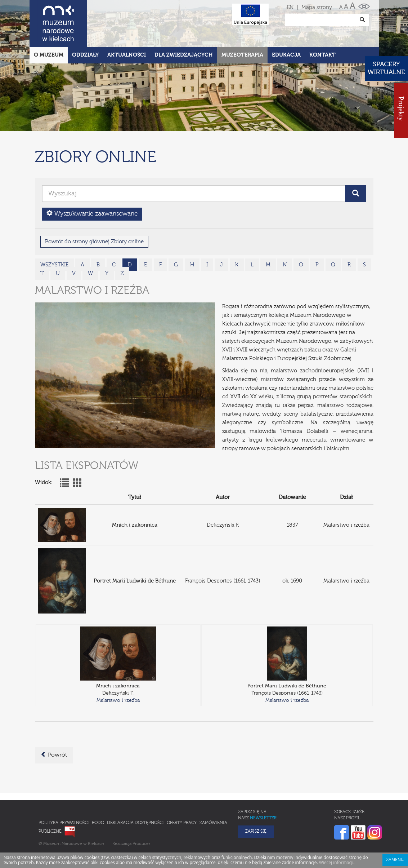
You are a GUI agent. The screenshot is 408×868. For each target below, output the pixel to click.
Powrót (54, 723)
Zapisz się (256, 800)
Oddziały (85, 23)
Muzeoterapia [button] (242, 23)
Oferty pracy (182, 791)
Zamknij (395, 828)
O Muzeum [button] (49, 23)
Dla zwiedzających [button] (184, 23)
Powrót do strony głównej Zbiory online (94, 210)
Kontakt (322, 23)
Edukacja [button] (286, 23)
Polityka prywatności (64, 791)
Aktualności (127, 23)
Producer (141, 812)
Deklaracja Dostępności (135, 791)
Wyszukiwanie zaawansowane (92, 182)
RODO (98, 791)
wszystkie (54, 233)
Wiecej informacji (336, 831)
